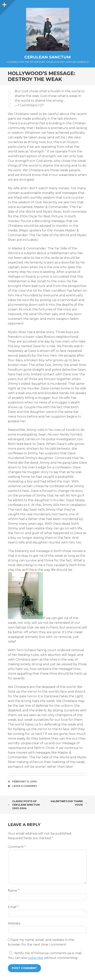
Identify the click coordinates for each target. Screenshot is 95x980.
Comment (17, 847)
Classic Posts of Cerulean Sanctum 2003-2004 (24, 805)
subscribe (36, 958)
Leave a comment (25, 786)
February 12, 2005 (24, 781)
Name (14, 891)
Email (13, 907)
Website (14, 923)
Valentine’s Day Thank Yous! (69, 803)
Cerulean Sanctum (47, 57)
